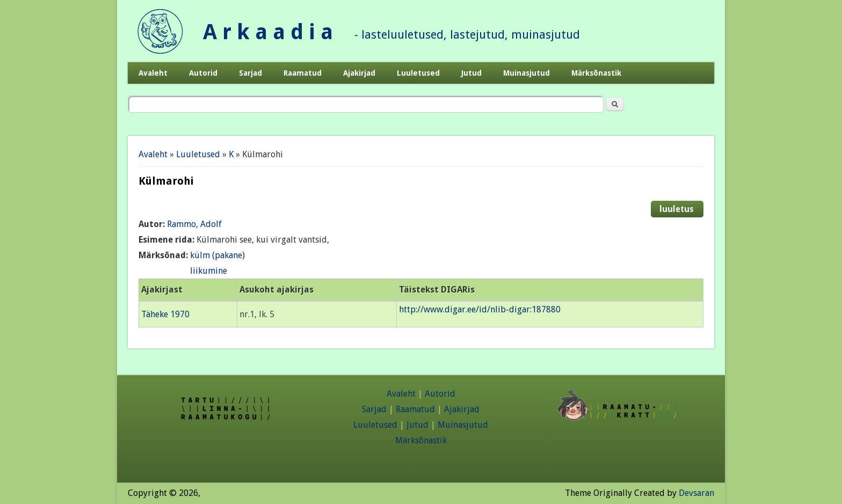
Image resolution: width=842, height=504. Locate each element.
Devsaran (696, 493)
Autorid (203, 73)
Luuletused (418, 73)
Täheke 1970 (165, 314)
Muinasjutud (527, 73)
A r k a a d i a (268, 32)
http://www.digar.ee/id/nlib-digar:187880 (480, 309)
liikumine (209, 271)
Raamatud (303, 73)
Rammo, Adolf (194, 224)
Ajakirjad (359, 73)
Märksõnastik (596, 73)
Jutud (471, 73)
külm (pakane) (217, 255)
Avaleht (153, 73)
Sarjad (251, 73)
